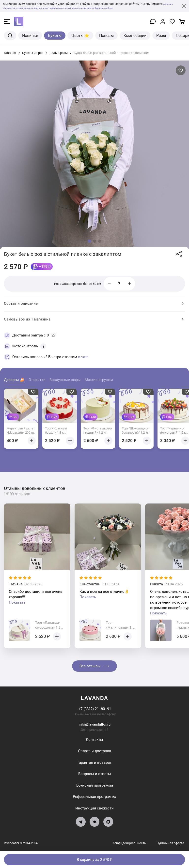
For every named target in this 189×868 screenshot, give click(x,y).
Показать (17, 602)
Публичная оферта (170, 843)
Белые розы (59, 53)
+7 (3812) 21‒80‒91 (95, 709)
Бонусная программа (95, 785)
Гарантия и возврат (94, 762)
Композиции (135, 36)
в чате (83, 357)
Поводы (106, 36)
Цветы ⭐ (80, 36)
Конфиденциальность (130, 843)
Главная (10, 53)
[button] (89, 241)
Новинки (30, 36)
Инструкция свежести (94, 808)
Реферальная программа (94, 797)
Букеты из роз (33, 53)
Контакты (94, 740)
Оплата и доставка (94, 751)
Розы (161, 36)
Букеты (55, 36)
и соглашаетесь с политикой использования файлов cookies (94, 8)
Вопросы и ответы (95, 774)
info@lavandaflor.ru (95, 724)
